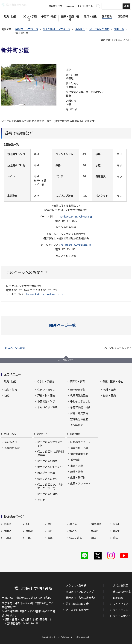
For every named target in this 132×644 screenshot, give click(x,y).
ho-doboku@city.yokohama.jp (76, 217)
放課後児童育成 (79, 419)
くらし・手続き (46, 381)
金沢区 (117, 524)
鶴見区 (117, 531)
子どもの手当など (80, 402)
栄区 (50, 531)
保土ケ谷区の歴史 (47, 479)
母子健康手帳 (78, 390)
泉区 (50, 524)
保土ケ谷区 (76, 538)
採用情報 (75, 460)
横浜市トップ (56, 6)
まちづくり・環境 (47, 407)
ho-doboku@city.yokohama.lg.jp (45, 294)
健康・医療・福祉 (113, 381)
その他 (41, 500)
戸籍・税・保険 (46, 396)
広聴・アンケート (80, 484)
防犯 (7, 396)
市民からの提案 (122, 592)
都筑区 (95, 531)
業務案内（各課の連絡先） (81, 598)
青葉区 (8, 524)
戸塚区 (8, 538)
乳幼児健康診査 (79, 396)
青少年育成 (77, 425)
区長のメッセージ (80, 442)
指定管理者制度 (79, 454)
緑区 (94, 538)
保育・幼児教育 (79, 413)
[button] (66, 325)
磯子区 (73, 524)
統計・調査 (77, 472)
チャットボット (85, 6)
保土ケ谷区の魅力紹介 (50, 467)
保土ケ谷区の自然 (99, 29)
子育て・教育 (77, 381)
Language (118, 598)
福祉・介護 (109, 390)
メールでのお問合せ (77, 610)
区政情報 (75, 434)
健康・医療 (109, 396)
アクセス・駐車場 (76, 586)
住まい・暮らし (46, 390)
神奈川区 (96, 524)
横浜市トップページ (27, 29)
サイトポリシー (122, 610)
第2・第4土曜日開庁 (77, 604)
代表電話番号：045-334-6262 (22, 623)
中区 (28, 538)
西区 (50, 538)
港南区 (8, 531)
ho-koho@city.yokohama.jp (76, 245)
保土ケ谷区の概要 (47, 461)
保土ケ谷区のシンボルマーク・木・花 (50, 486)
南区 (116, 538)
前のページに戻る (15, 348)
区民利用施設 (12, 448)
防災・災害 (11, 390)
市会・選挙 (77, 466)
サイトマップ (121, 604)
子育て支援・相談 (80, 407)
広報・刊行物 (78, 478)
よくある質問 (121, 586)
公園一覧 (119, 29)
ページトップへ (66, 360)
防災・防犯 (10, 381)
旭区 (28, 524)
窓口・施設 (10, 434)
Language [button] (70, 6)
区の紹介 (80, 29)
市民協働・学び (46, 402)
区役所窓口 (11, 442)
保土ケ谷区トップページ (56, 29)
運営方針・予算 (79, 448)
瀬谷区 (73, 531)
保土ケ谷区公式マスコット (50, 444)
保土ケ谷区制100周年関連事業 (51, 453)
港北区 (29, 531)
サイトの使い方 (122, 616)
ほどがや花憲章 (46, 473)
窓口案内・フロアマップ (80, 592)
